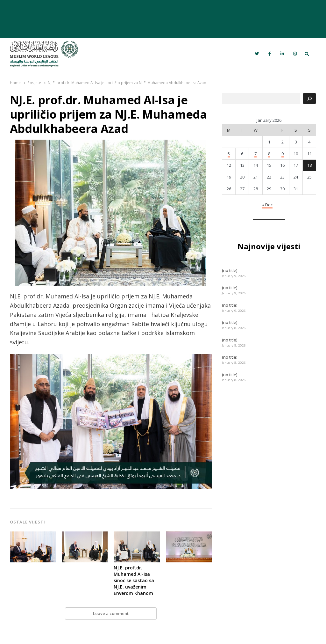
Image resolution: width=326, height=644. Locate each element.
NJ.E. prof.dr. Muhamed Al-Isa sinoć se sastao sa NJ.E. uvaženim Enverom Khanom (134, 580)
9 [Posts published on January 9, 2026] (283, 154)
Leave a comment (111, 613)
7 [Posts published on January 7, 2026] (255, 154)
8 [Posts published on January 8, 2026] (269, 154)
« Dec (267, 205)
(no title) (230, 270)
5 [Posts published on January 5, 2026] (229, 154)
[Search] (309, 99)
